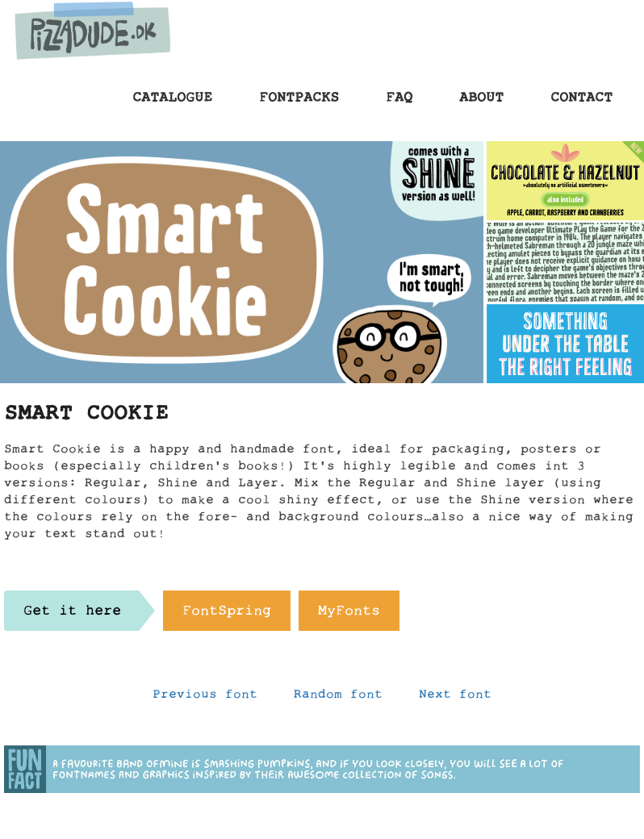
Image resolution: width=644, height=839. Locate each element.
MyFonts (349, 615)
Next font (455, 698)
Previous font (205, 698)
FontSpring (227, 615)
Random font (338, 698)
